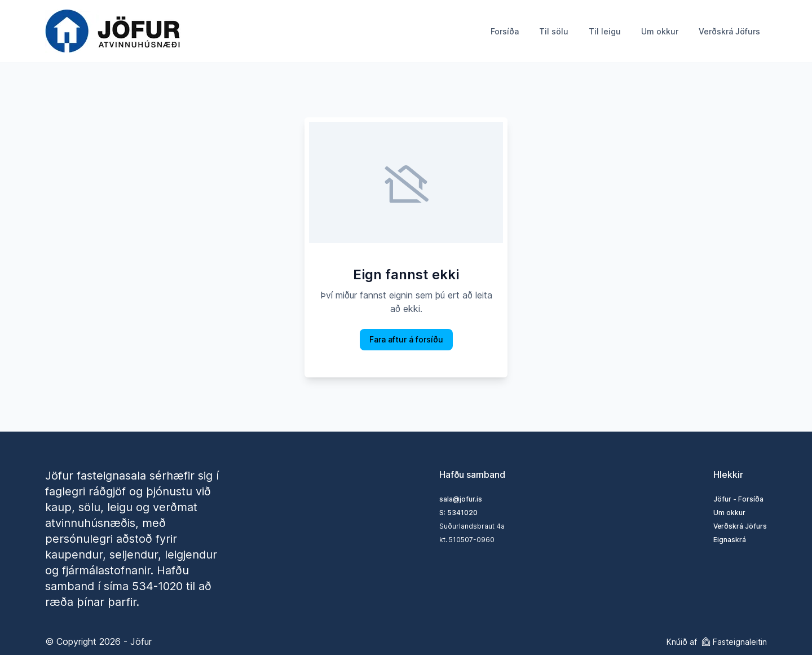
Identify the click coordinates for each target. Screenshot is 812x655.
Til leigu (605, 31)
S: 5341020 (458, 513)
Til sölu (554, 31)
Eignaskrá (730, 540)
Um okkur (660, 31)
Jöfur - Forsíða (738, 499)
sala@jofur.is (461, 499)
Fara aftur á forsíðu (406, 339)
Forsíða (505, 31)
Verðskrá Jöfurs (729, 31)
